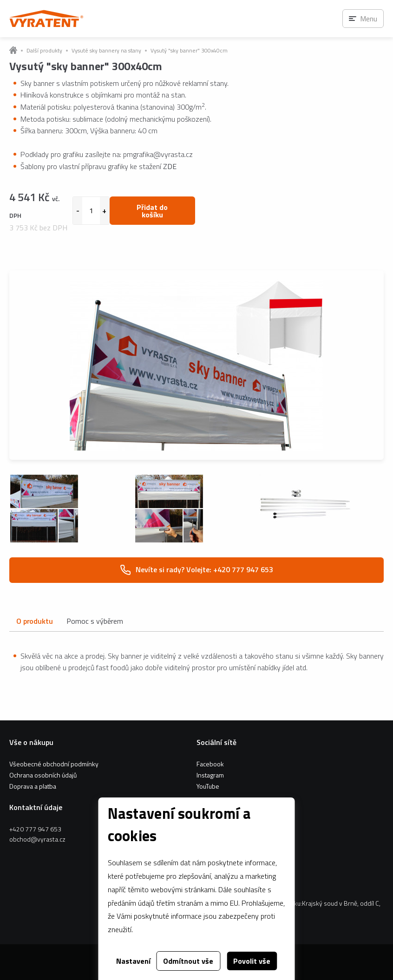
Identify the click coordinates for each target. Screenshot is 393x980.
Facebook (210, 764)
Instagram (210, 775)
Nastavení (133, 961)
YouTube (208, 786)
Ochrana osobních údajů (43, 775)
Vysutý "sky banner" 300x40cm (189, 51)
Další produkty (44, 51)
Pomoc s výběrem (95, 621)
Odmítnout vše (188, 961)
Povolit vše (252, 961)
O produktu (34, 621)
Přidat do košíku (152, 211)
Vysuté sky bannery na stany (106, 51)
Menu (369, 19)
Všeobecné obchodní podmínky (54, 764)
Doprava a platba (33, 786)
